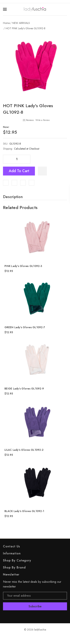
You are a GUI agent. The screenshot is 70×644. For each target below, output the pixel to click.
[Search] (65, 9)
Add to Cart (19, 171)
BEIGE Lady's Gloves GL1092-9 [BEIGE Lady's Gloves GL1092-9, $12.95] (24, 389)
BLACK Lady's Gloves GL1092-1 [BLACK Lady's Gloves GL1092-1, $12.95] (24, 511)
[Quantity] (17, 159)
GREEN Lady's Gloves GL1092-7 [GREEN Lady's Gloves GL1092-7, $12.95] (25, 327)
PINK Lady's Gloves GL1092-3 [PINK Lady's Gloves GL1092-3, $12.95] (23, 266)
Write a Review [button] (43, 120)
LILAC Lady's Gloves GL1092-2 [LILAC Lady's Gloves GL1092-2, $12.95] (24, 450)
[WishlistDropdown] (42, 171)
